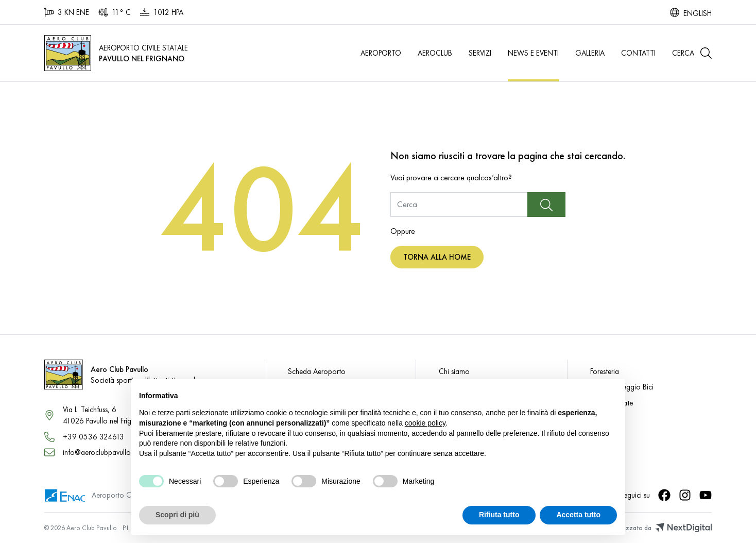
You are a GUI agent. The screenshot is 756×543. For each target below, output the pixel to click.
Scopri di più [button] (177, 515)
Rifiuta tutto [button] (499, 515)
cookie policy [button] (425, 423)
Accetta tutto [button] (578, 515)
